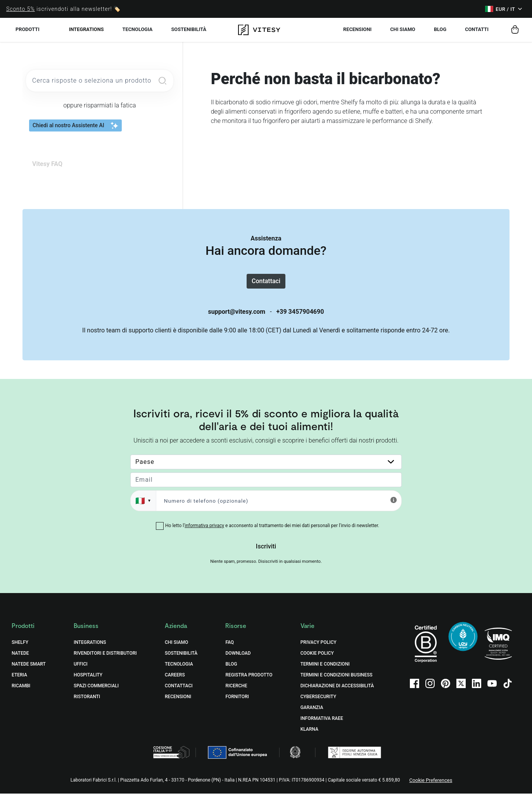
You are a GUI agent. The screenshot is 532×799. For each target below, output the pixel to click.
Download (238, 659)
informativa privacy (204, 531)
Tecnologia (179, 670)
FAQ (230, 648)
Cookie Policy (317, 659)
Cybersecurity (318, 702)
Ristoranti (87, 702)
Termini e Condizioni (325, 670)
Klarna (309, 735)
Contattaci (266, 284)
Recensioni (178, 702)
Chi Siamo (176, 648)
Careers (175, 681)
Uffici (81, 670)
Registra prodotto (249, 681)
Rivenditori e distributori (105, 659)
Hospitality (88, 681)
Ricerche (236, 692)
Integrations (86, 29)
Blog (231, 670)
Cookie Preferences (431, 786)
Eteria (19, 681)
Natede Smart (29, 670)
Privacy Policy (319, 648)
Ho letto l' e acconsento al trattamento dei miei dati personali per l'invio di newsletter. (272, 531)
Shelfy (20, 648)
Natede (20, 659)
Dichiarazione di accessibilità (337, 692)
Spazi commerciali (96, 692)
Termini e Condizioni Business (337, 681)
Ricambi (21, 692)
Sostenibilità (181, 659)
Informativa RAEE (322, 724)
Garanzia (312, 713)
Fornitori (237, 702)
